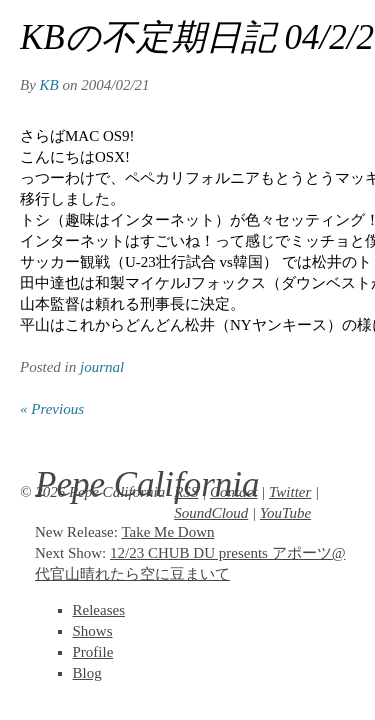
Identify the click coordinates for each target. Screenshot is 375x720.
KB (49, 85)
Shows (93, 631)
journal (102, 367)
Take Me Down (167, 532)
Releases (99, 610)
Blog (87, 673)
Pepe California (147, 484)
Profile (93, 652)
